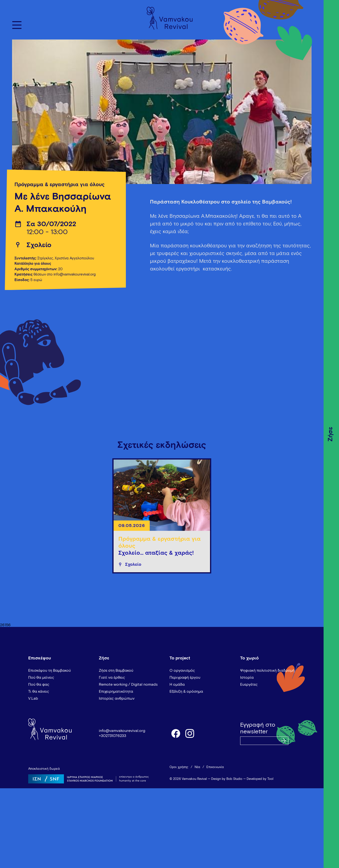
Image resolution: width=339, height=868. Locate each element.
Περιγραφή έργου (185, 677)
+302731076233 (112, 736)
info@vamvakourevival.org (122, 731)
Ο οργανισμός (182, 671)
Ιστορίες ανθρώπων (117, 698)
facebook (176, 733)
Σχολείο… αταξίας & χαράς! (156, 553)
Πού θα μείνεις (41, 677)
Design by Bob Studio (227, 779)
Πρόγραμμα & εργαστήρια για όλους (60, 185)
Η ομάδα (177, 684)
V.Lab (33, 698)
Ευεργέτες (249, 684)
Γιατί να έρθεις (112, 677)
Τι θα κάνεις (39, 691)
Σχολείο (39, 245)
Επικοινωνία (215, 767)
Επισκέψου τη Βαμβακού (50, 671)
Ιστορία (247, 677)
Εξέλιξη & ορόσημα (186, 691)
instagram (190, 733)
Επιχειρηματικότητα (116, 691)
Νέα (197, 767)
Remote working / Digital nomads (128, 684)
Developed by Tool (260, 779)
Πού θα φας (39, 684)
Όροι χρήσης (179, 767)
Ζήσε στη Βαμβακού (116, 671)
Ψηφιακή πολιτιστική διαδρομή (267, 671)
